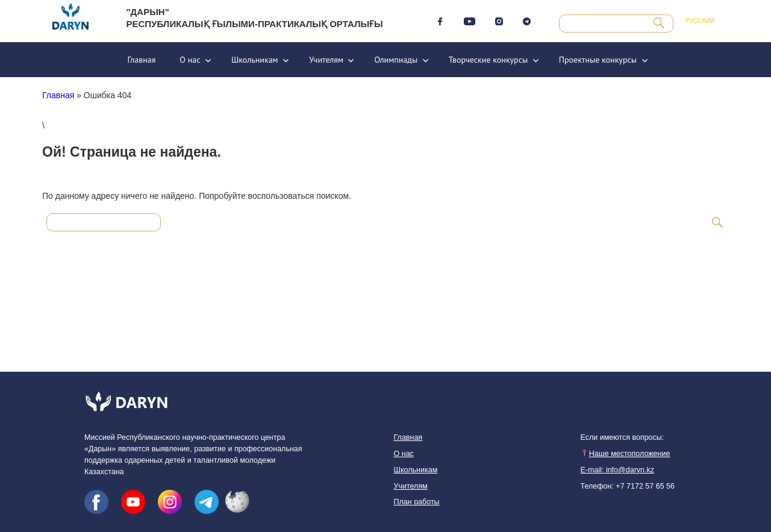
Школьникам (255, 60)
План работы (417, 502)
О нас (190, 60)
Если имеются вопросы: (623, 437)
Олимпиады (396, 60)
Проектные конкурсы (598, 60)
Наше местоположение (625, 454)
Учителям (326, 60)
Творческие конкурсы (489, 60)
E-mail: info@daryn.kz (617, 470)
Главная (141, 60)
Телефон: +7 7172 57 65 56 (628, 486)
